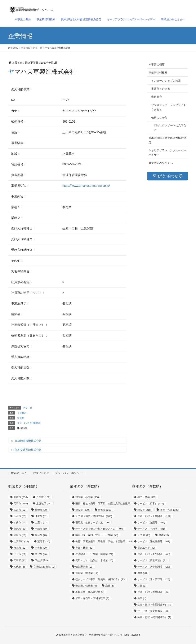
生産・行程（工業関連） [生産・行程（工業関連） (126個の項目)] (154, 516)
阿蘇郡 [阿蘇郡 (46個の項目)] (41, 535)
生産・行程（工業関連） (30, 423)
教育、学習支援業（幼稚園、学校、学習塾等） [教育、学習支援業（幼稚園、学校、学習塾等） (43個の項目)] (104, 541)
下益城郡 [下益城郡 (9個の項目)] (42, 560)
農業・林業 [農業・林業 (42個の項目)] (84, 548)
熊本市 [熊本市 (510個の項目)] (21, 497)
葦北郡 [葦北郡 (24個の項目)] (41, 554)
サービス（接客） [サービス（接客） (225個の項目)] (151, 503)
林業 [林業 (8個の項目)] (142, 586)
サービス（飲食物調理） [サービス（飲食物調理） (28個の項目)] (154, 567)
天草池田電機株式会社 (28, 441)
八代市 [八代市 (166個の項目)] (43, 497)
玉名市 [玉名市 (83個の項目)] (20, 516)
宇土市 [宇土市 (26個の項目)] (20, 554)
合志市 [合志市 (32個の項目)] (20, 548)
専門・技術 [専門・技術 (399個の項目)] (147, 497)
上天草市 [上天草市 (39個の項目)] (21, 541)
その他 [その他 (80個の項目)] (144, 535)
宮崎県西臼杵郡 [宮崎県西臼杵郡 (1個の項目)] (44, 567)
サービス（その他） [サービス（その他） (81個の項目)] (151, 529)
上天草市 (22, 413)
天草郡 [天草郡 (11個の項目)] (20, 560)
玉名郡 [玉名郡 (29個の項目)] (41, 548)
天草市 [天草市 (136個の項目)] (21, 503)
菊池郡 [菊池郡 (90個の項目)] (41, 510)
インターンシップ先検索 (166, 81)
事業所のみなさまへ (161, 163)
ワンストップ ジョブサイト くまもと (170, 107)
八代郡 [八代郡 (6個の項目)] (19, 567)
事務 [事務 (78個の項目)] (164, 535)
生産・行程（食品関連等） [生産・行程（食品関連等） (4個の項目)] (154, 605)
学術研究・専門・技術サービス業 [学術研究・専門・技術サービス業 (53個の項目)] (97, 535)
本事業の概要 (157, 65)
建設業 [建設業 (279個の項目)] (82, 510)
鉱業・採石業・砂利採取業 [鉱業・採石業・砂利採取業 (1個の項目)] (92, 598)
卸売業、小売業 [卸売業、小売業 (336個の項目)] (87, 497)
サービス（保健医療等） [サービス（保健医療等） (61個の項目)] (154, 541)
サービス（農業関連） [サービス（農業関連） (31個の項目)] (152, 560)
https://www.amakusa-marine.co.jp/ (86, 186)
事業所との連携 (161, 89)
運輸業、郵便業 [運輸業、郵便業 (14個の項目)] (87, 573)
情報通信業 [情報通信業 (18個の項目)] (84, 567)
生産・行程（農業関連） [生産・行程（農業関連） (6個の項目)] (153, 592)
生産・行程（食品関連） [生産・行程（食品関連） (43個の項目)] (154, 554)
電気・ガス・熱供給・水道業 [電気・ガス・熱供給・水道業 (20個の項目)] (94, 560)
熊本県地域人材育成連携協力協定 (167, 140)
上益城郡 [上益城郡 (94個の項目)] (44, 503)
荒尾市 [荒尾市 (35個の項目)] (44, 541)
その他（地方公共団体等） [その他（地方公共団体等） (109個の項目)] (94, 516)
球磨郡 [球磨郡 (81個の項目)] (41, 516)
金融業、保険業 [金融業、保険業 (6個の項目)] (86, 586)
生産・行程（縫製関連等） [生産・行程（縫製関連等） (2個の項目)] (154, 617)
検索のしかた (159, 117)
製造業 (21, 418)
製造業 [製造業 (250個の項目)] (105, 510)
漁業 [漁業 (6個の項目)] (110, 586)
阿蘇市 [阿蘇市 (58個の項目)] (20, 535)
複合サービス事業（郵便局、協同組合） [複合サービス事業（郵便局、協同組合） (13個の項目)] (100, 579)
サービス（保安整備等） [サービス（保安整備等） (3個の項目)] (153, 611)
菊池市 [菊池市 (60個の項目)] (20, 529)
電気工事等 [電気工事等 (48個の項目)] (146, 548)
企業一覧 (28, 408)
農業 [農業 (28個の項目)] (143, 573)
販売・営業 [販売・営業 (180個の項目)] (170, 510)
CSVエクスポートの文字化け (170, 128)
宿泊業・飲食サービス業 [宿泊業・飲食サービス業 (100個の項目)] (92, 522)
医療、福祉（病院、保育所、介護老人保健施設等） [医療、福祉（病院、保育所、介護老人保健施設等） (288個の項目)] (107, 503)
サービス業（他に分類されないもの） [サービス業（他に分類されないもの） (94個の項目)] (99, 529)
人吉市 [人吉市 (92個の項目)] (20, 510)
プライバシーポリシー (69, 473)
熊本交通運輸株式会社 (28, 450)
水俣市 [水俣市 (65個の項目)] (20, 522)
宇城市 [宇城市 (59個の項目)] (41, 529)
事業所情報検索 (158, 73)
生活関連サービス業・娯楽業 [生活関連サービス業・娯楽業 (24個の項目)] (94, 554)
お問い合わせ (41, 473)
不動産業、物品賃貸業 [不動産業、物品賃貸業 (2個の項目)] (90, 592)
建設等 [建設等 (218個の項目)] (145, 510)
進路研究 (157, 97)
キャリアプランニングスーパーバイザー (167, 153)
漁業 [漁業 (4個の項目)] (142, 598)
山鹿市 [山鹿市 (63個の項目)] (41, 522)
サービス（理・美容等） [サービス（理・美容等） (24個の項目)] (154, 579)
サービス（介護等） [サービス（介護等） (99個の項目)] (151, 522)
